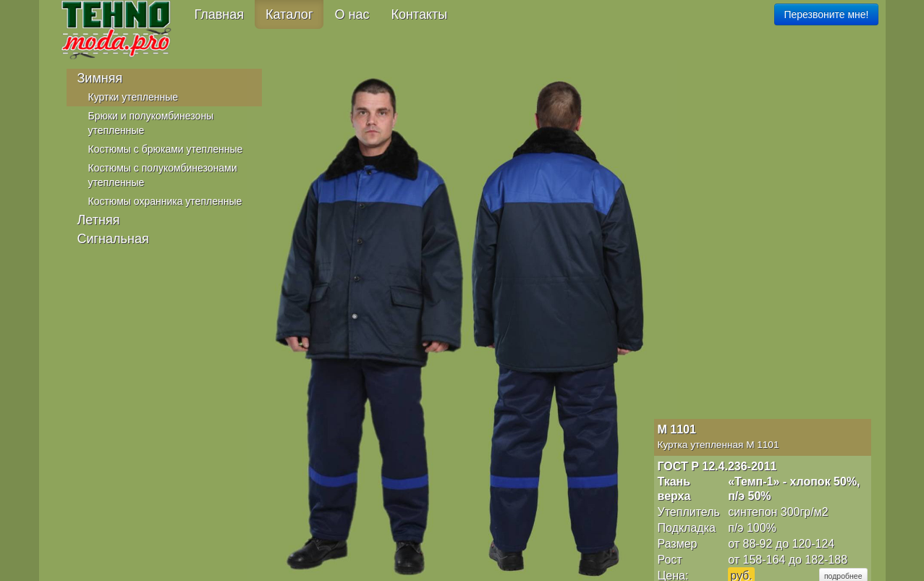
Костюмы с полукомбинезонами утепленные (163, 175)
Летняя (99, 220)
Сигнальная (113, 239)
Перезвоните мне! (826, 14)
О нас (352, 14)
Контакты (419, 14)
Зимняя (100, 78)
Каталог (289, 14)
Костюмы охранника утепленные (165, 201)
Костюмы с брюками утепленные (166, 149)
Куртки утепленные (133, 97)
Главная (220, 14)
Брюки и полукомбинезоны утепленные (151, 123)
